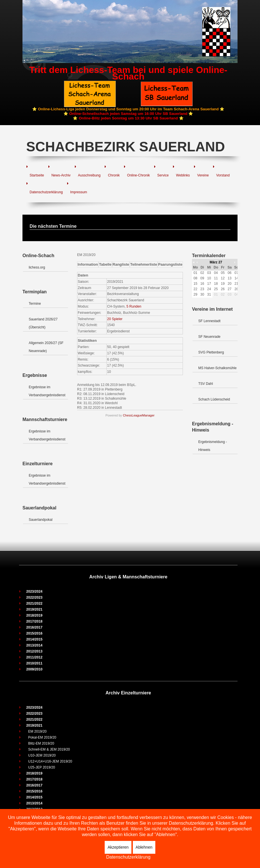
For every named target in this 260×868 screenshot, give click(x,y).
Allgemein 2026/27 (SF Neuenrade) (46, 347)
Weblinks (183, 175)
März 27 (216, 262)
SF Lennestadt (209, 321)
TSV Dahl (206, 384)
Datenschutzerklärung (46, 192)
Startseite (37, 175)
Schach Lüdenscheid (214, 399)
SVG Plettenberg (211, 352)
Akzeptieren (118, 847)
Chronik (114, 175)
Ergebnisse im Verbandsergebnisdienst (47, 391)
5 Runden (134, 306)
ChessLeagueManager (139, 415)
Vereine (203, 175)
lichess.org (37, 267)
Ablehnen (144, 847)
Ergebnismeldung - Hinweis (213, 446)
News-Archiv (61, 175)
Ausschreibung (89, 175)
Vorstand (223, 175)
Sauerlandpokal (41, 520)
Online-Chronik (139, 175)
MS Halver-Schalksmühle (217, 368)
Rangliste (121, 264)
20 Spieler (115, 319)
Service (163, 175)
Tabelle (105, 264)
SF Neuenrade (209, 337)
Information (88, 264)
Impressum (79, 192)
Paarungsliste (170, 264)
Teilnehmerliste (144, 264)
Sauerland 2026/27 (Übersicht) (43, 323)
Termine (35, 304)
